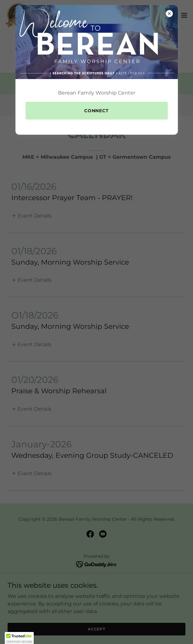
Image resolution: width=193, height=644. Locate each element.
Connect (97, 111)
